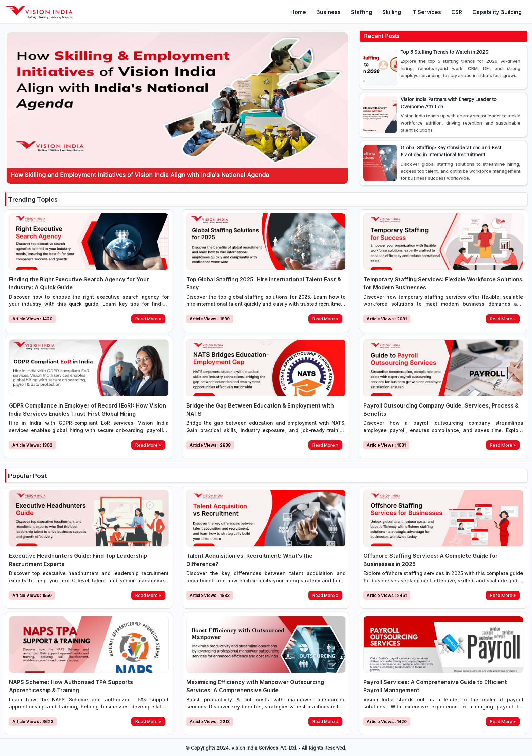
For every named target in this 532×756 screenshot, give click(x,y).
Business (328, 12)
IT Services (426, 12)
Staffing (362, 12)
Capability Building (497, 12)
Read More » (148, 319)
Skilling (392, 12)
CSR (457, 12)
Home (298, 12)
